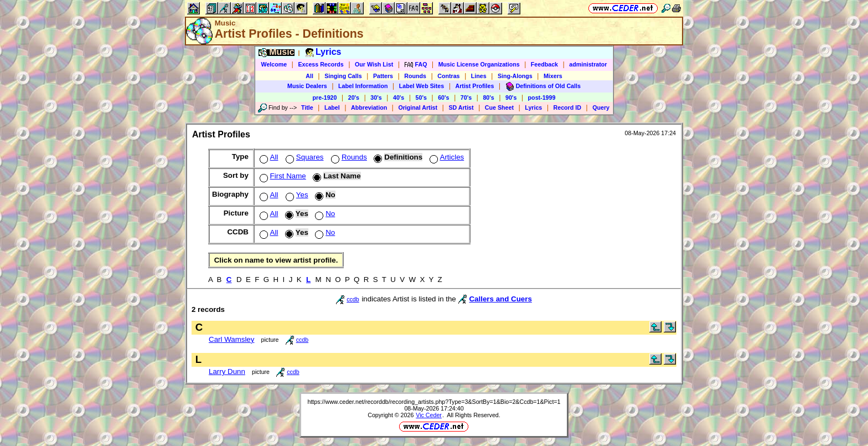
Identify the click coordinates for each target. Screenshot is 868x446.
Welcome (274, 64)
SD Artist (461, 107)
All (309, 76)
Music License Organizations (479, 64)
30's (376, 98)
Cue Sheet (499, 107)
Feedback (544, 64)
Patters (383, 76)
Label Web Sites (422, 86)
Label (332, 107)
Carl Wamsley (231, 339)
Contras (448, 76)
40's (399, 98)
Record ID (567, 107)
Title (307, 107)
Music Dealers (307, 86)
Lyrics (533, 107)
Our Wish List (374, 64)
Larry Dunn (227, 371)
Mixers (553, 76)
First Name (282, 176)
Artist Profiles (475, 86)
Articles (446, 157)
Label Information (363, 86)
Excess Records (321, 64)
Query (601, 107)
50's (421, 98)
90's (511, 98)
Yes (296, 195)
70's (466, 98)
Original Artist (418, 107)
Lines (479, 76)
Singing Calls (343, 76)
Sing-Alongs (515, 76)
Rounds (415, 76)
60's (443, 98)
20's (354, 98)
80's (488, 98)
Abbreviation (369, 107)
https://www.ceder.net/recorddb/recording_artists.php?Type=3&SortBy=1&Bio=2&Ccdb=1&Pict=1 (434, 402)
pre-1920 (325, 98)
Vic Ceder (429, 415)
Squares (304, 157)
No (324, 214)
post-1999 (542, 98)
